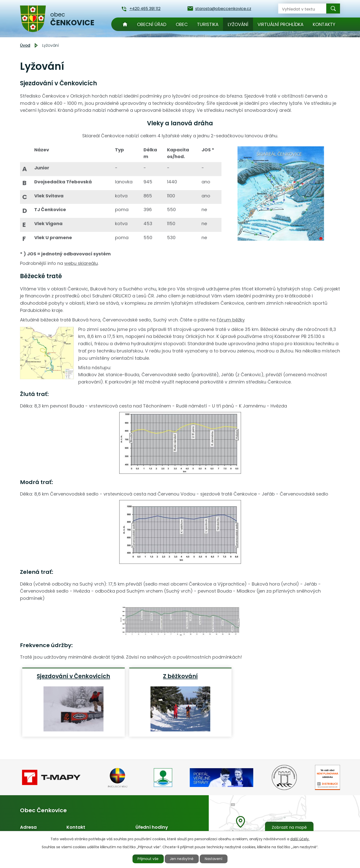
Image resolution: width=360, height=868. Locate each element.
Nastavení (214, 859)
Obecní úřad (152, 24)
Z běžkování (180, 676)
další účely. (300, 839)
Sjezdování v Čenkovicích (73, 676)
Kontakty (324, 24)
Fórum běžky (231, 320)
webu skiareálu (81, 263)
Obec (182, 24)
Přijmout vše (148, 859)
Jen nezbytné (182, 859)
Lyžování (238, 24)
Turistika (208, 24)
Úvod (125, 24)
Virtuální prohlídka (280, 24)
